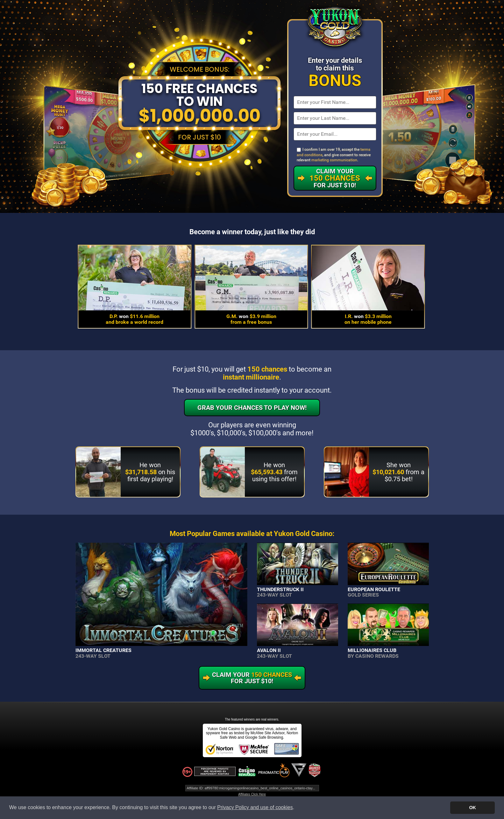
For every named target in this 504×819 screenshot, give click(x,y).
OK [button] (472, 808)
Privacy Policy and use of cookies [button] (255, 807)
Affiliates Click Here (252, 794)
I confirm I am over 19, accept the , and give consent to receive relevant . (334, 155)
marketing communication (334, 160)
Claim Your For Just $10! (335, 178)
